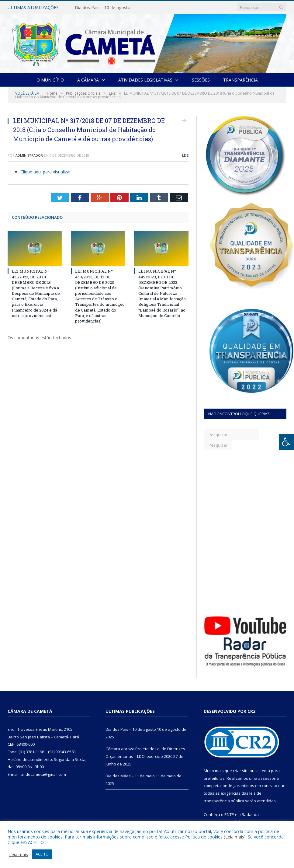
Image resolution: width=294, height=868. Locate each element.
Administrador (29, 155)
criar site (241, 771)
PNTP (229, 814)
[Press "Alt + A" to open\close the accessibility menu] (287, 442)
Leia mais (235, 837)
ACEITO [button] (42, 854)
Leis (185, 155)
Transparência (240, 80)
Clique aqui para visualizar (46, 172)
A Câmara (88, 80)
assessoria (268, 778)
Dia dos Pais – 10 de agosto (103, 8)
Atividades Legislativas (145, 80)
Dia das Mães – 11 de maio (130, 776)
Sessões (201, 80)
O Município (50, 80)
